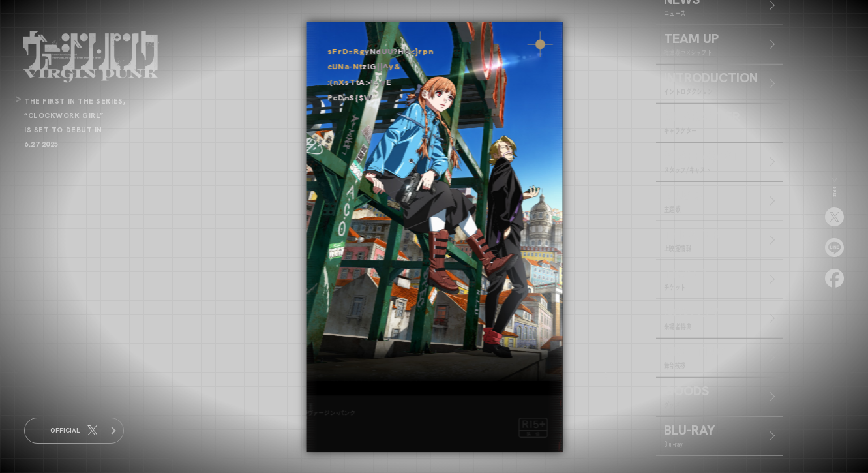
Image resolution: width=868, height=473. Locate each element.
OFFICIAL (74, 431)
